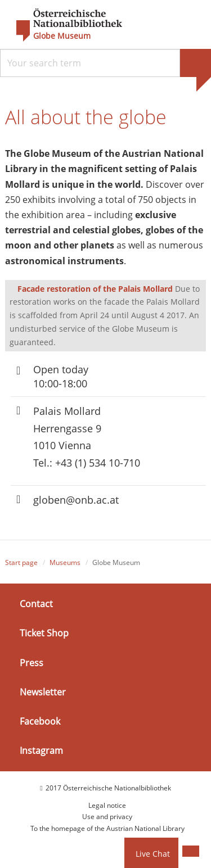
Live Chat (153, 854)
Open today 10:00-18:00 (61, 376)
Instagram (41, 751)
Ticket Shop (44, 633)
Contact (36, 604)
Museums (65, 562)
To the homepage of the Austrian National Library (107, 828)
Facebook (40, 721)
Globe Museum (62, 36)
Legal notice (107, 805)
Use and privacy (107, 817)
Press (32, 662)
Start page (21, 562)
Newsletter (43, 692)
